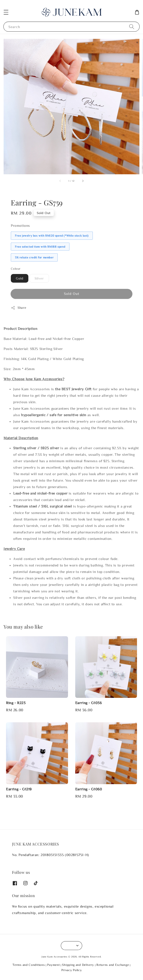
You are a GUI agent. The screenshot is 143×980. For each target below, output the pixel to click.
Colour (16, 269)
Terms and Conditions (29, 965)
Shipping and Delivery (78, 965)
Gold (20, 278)
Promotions (20, 225)
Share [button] (19, 308)
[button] (6, 12)
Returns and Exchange (113, 965)
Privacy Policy (72, 970)
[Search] (132, 26)
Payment (53, 965)
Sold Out (72, 294)
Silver (39, 278)
